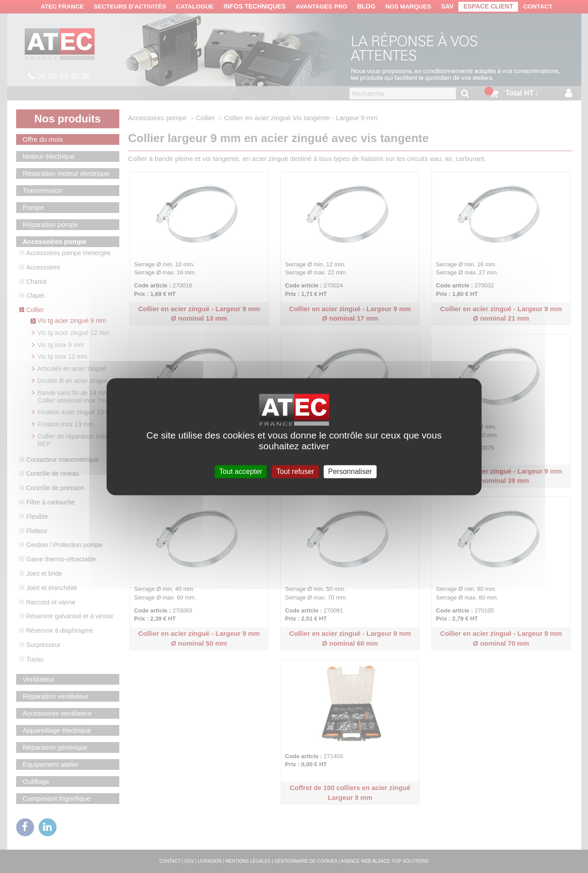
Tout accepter (241, 471)
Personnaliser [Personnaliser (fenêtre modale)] (350, 471)
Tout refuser (295, 471)
